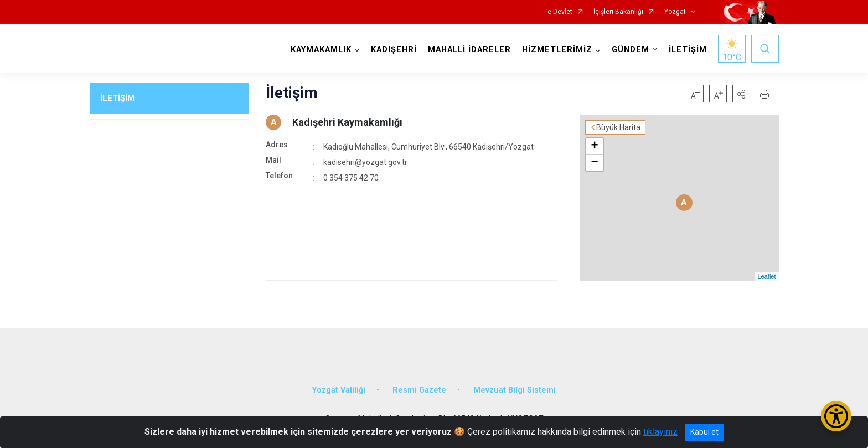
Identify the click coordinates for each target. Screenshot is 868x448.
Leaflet (766, 276)
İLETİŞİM (688, 50)
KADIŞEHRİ (394, 50)
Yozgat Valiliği (339, 390)
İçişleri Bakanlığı (618, 12)
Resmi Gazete (419, 390)
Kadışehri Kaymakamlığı (347, 122)
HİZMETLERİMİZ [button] (557, 50)
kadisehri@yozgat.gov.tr (365, 162)
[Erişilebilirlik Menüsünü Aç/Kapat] (836, 416)
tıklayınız (660, 432)
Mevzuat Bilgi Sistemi (515, 390)
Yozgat (675, 12)
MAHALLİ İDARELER (469, 50)
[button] (741, 94)
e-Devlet (560, 12)
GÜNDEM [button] (631, 50)
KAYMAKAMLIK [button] (321, 50)
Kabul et (704, 432)
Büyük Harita (618, 127)
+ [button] (594, 146)
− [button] (594, 163)
